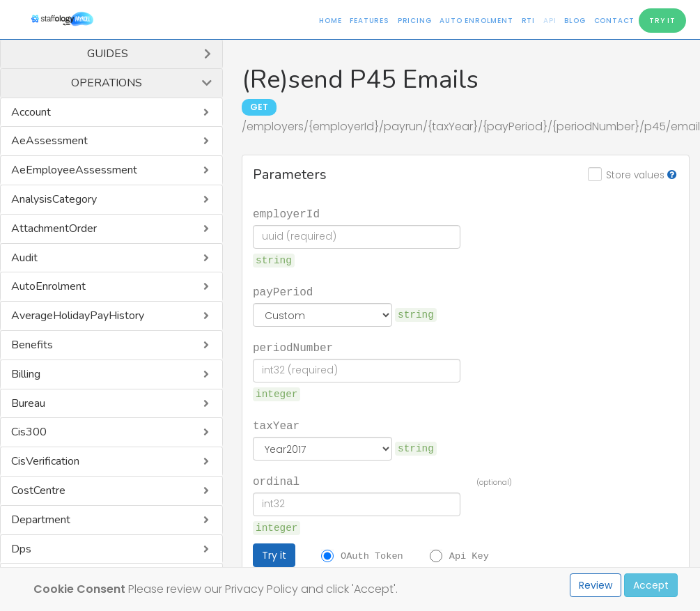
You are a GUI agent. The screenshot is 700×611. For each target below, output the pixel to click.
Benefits (32, 345)
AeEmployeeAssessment (74, 170)
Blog (575, 21)
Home (330, 21)
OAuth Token (372, 555)
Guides (108, 54)
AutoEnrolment (48, 286)
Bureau (28, 403)
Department (41, 520)
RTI (528, 21)
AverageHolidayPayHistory (78, 316)
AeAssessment (49, 141)
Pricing (415, 21)
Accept (651, 585)
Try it (274, 555)
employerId (286, 213)
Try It (662, 21)
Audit (24, 258)
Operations (107, 83)
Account (31, 112)
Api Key (469, 555)
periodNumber (293, 347)
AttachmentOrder (54, 229)
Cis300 (29, 432)
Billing (26, 374)
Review (596, 585)
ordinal (276, 481)
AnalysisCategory (54, 199)
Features (369, 21)
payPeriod (283, 291)
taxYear (276, 425)
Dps (21, 549)
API (550, 21)
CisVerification (45, 461)
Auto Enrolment (476, 21)
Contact (615, 21)
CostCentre (38, 490)
